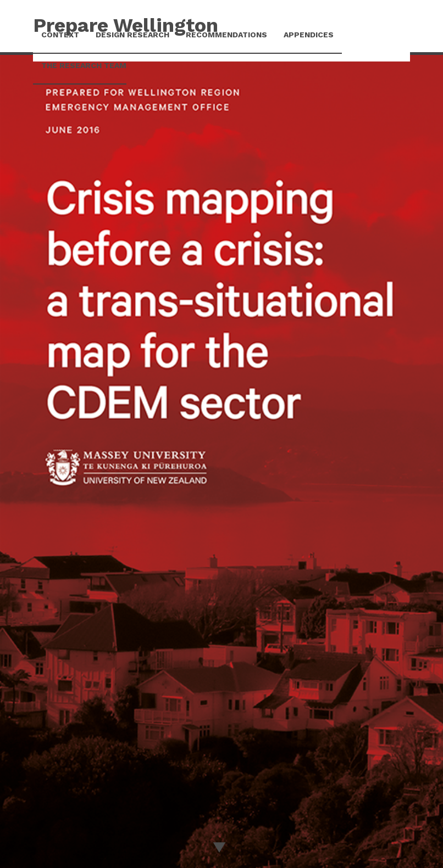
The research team (84, 65)
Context (60, 35)
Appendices (309, 35)
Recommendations (226, 35)
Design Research (132, 35)
